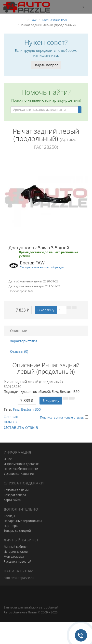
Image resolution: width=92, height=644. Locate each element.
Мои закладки (14, 557)
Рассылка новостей (17, 561)
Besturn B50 (31, 409)
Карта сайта (12, 500)
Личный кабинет (16, 547)
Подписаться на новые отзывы (63, 417)
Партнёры (11, 526)
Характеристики (24, 341)
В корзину (46, 310)
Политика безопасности (21, 469)
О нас (8, 459)
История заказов (16, 552)
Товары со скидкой (17, 531)
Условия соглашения (19, 474)
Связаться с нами (16, 490)
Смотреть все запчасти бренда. (42, 267)
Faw (16, 409)
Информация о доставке (21, 464)
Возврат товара (15, 495)
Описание (19, 331)
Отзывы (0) (19, 351)
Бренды (9, 516)
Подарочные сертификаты (23, 521)
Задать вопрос (46, 65)
